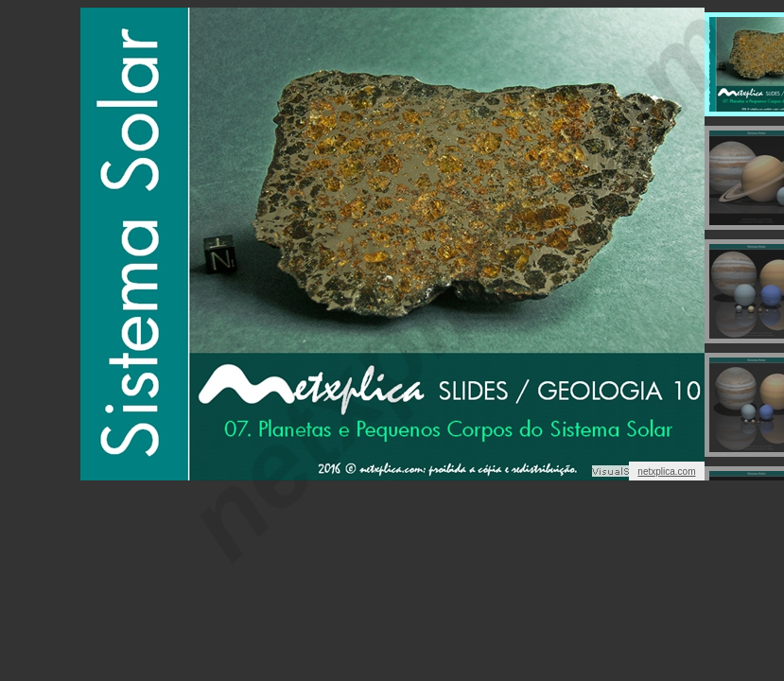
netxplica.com (666, 471)
